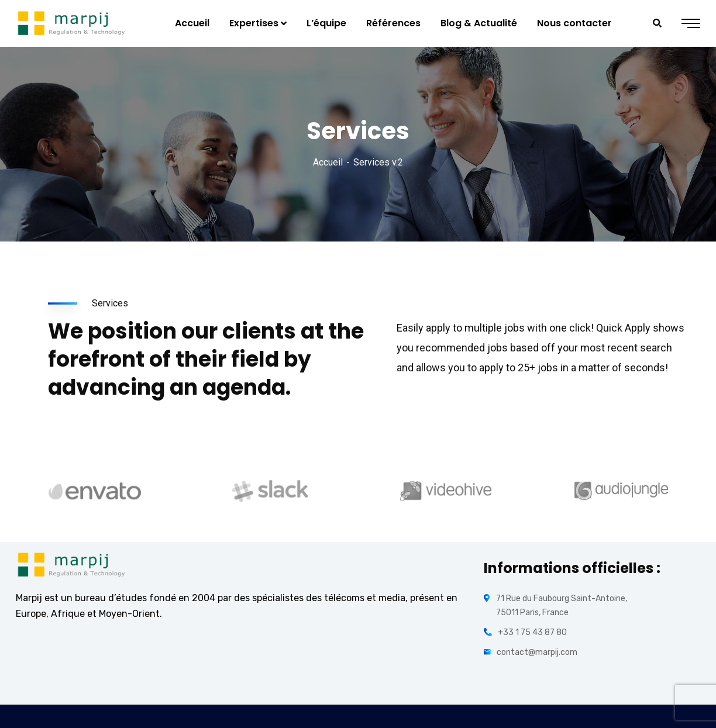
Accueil (328, 162)
